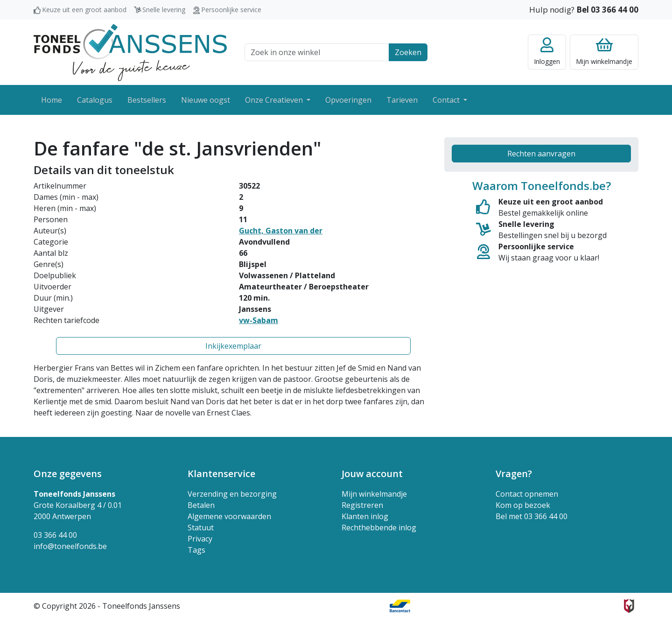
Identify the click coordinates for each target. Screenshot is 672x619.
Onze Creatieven (275, 100)
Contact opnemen (527, 494)
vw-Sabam (259, 320)
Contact (447, 100)
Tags (196, 550)
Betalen (201, 505)
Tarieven (402, 100)
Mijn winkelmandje (374, 494)
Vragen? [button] (514, 474)
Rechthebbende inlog (379, 528)
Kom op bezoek (523, 505)
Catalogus (95, 100)
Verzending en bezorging (232, 494)
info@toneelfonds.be (70, 546)
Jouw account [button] (372, 474)
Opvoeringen (348, 100)
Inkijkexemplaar (233, 346)
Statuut (201, 528)
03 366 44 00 (55, 535)
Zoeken (408, 52)
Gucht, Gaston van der (281, 231)
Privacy (200, 539)
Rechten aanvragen (541, 154)
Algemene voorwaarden (229, 516)
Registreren (362, 505)
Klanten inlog (365, 516)
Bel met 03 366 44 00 (532, 516)
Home (52, 100)
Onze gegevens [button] (68, 474)
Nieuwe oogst (206, 100)
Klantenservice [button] (221, 474)
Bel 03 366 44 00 (607, 10)
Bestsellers (147, 100)
